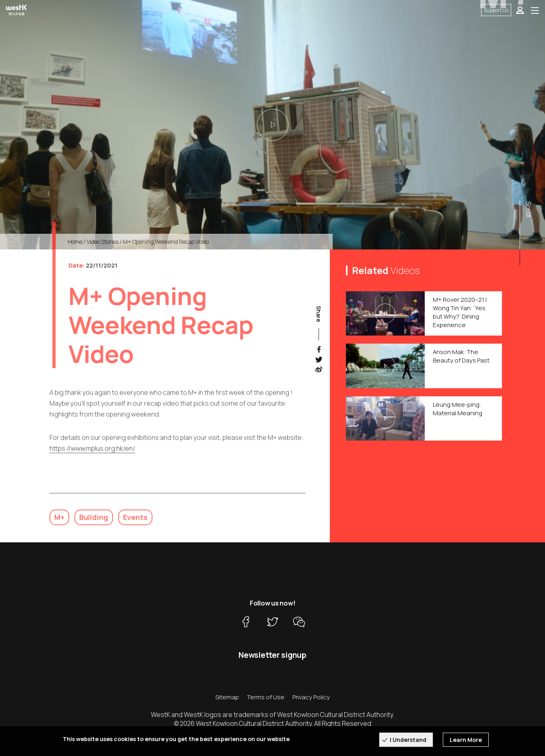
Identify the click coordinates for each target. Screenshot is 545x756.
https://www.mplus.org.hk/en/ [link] (92, 453)
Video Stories (108, 242)
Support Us (496, 10)
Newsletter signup (272, 655)
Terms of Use (266, 697)
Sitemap (227, 697)
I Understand (408, 740)
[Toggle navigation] (535, 10)
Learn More (466, 740)
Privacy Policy (311, 697)
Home (80, 242)
